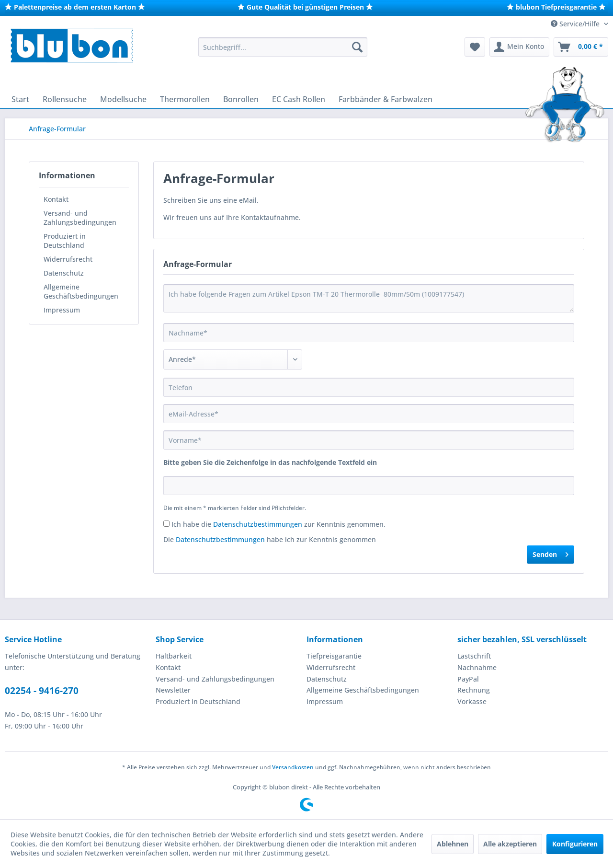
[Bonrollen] (241, 99)
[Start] (20, 99)
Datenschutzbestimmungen (258, 524)
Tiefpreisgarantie (334, 656)
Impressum (62, 310)
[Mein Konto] (519, 47)
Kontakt (56, 199)
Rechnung (474, 690)
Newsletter (173, 690)
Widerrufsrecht (68, 259)
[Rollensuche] (65, 99)
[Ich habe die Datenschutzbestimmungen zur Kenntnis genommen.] (166, 524)
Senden (551, 553)
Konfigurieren (575, 844)
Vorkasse (472, 701)
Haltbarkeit (174, 656)
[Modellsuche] (123, 99)
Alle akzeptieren (510, 844)
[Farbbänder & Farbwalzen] (386, 99)
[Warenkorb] (581, 47)
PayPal (468, 679)
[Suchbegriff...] (283, 47)
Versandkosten (293, 767)
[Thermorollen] (185, 99)
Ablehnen (453, 844)
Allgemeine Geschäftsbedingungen (81, 291)
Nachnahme (477, 667)
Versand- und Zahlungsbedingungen (80, 218)
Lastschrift (474, 656)
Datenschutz (64, 273)
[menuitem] (283, 47)
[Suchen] (357, 47)
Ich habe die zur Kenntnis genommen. (278, 524)
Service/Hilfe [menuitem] (576, 24)
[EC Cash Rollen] (299, 99)
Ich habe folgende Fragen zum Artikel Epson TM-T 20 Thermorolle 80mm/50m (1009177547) (369, 298)
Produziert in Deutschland (65, 241)
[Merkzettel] (475, 47)
